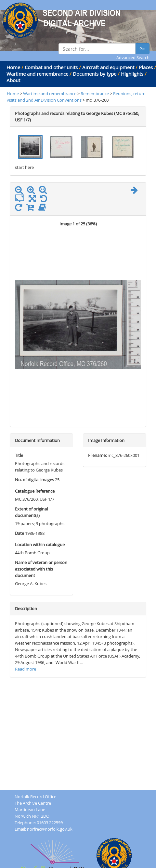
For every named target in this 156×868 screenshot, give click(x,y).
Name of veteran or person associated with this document (41, 569)
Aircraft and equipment (108, 67)
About (13, 80)
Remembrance (95, 94)
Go (142, 49)
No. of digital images (34, 480)
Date (19, 533)
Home (13, 67)
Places (146, 67)
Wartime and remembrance (37, 74)
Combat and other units (51, 67)
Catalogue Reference (35, 491)
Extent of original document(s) (31, 512)
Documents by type (95, 74)
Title (19, 455)
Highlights (132, 74)
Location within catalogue (40, 545)
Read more (26, 669)
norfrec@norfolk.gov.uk (50, 829)
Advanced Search (133, 57)
